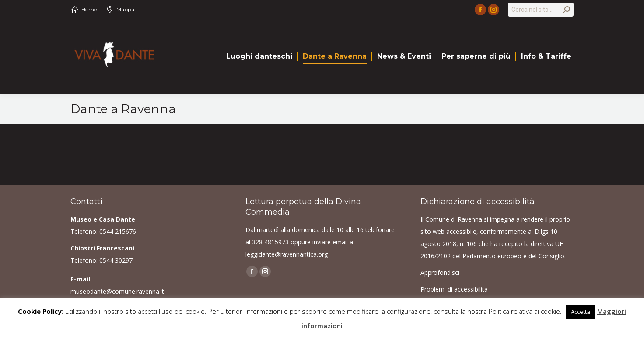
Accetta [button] (581, 312)
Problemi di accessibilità (454, 289)
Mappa (125, 9)
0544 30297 (116, 260)
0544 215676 (118, 231)
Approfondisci (440, 273)
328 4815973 (270, 242)
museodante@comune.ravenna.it (117, 291)
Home (89, 9)
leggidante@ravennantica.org (287, 254)
